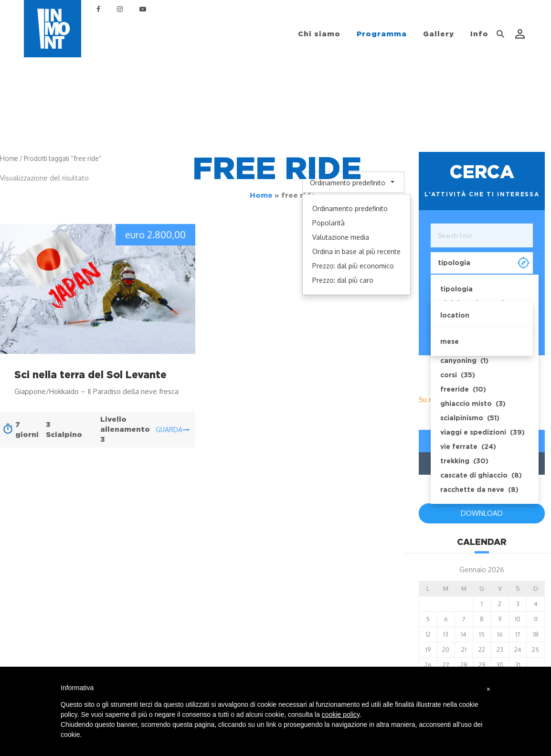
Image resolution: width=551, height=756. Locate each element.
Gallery (439, 34)
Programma (382, 34)
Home (261, 195)
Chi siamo (319, 34)
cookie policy (341, 714)
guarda (173, 430)
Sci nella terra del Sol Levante (90, 375)
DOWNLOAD (482, 513)
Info (479, 34)
